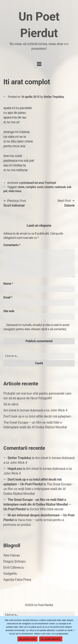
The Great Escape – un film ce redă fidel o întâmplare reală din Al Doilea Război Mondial (39, 489)
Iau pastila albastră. (51, 639)
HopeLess (15, 469)
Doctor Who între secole (46, 509)
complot (31, 187)
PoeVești (50, 183)
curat (40, 187)
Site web (9, 311)
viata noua (15, 191)
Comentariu (12, 245)
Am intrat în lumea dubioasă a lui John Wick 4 (35, 410)
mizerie (49, 187)
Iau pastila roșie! (27, 639)
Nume (8, 284)
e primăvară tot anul (31, 183)
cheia (21, 187)
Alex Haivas (12, 555)
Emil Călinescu (14, 567)
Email (8, 297)
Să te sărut (11, 404)
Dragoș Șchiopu (14, 561)
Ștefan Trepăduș (54, 97)
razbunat (60, 187)
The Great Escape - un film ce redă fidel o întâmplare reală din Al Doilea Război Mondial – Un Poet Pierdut (37, 504)
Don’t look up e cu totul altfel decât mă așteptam (37, 416)
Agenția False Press (17, 580)
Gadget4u (10, 574)
